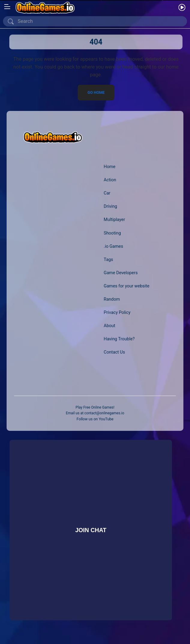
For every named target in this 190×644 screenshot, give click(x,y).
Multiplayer (115, 220)
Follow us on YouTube (95, 419)
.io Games (114, 246)
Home (110, 167)
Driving (111, 207)
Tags (109, 260)
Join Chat (91, 530)
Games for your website (127, 286)
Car (107, 193)
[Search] (96, 21)
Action (110, 180)
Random (112, 299)
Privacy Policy (117, 313)
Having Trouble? (119, 339)
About (110, 326)
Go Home (96, 92)
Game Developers (121, 273)
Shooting (113, 233)
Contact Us (115, 352)
